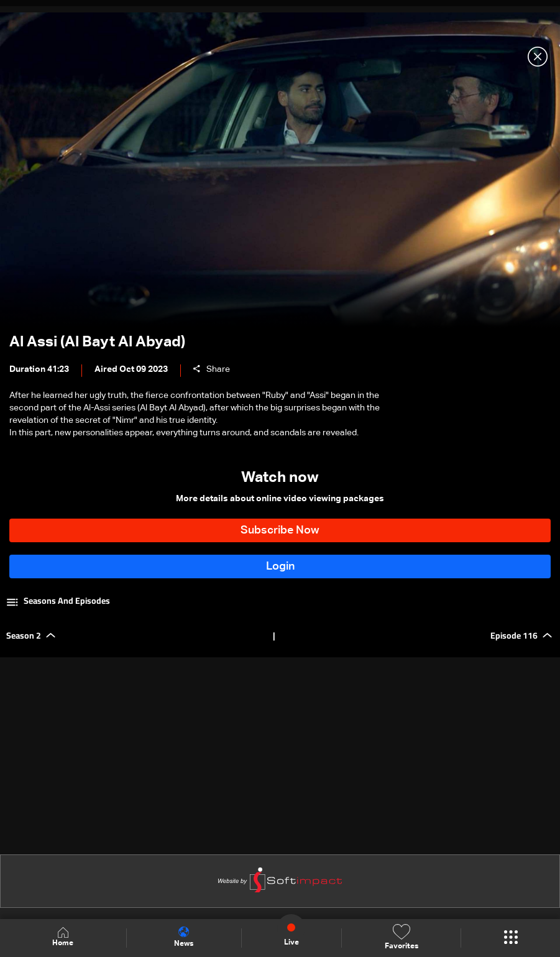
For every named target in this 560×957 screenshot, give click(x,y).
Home (63, 937)
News (184, 937)
